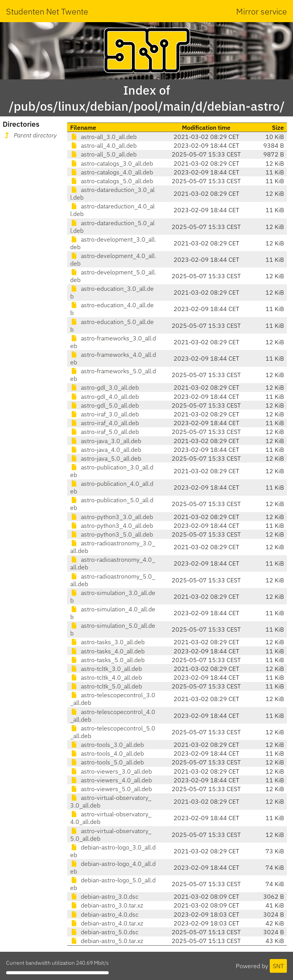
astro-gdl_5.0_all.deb (105, 405)
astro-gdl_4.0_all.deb (105, 397)
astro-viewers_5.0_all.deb (111, 789)
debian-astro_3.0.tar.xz (107, 905)
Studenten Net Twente (47, 11)
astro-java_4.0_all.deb (106, 450)
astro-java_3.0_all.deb (106, 441)
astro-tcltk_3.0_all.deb (106, 669)
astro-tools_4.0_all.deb (107, 753)
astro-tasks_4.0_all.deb (107, 651)
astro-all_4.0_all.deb (103, 145)
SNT (278, 966)
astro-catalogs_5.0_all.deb (112, 181)
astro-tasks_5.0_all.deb (107, 660)
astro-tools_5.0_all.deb (107, 762)
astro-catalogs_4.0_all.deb (112, 172)
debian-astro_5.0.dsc (104, 932)
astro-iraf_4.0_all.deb (105, 423)
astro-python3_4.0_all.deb (112, 525)
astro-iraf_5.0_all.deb (105, 432)
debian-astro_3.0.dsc (104, 896)
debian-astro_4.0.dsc (104, 914)
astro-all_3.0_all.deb (103, 137)
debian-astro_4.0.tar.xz (107, 923)
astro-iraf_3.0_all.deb (105, 414)
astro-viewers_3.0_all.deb (111, 771)
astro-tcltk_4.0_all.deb (106, 677)
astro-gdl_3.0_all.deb (105, 387)
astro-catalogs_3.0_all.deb (112, 163)
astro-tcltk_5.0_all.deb (106, 686)
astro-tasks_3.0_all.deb (107, 642)
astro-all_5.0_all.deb (103, 154)
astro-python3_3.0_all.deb (112, 517)
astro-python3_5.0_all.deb (112, 534)
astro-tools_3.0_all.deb (107, 745)
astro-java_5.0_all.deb (106, 458)
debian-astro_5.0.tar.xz (107, 941)
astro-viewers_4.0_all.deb (111, 780)
